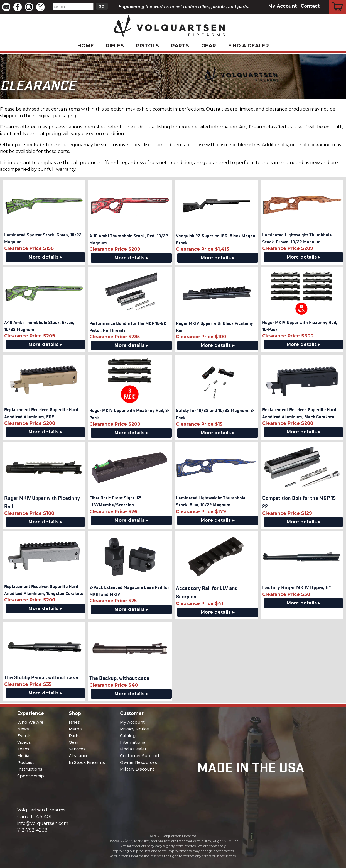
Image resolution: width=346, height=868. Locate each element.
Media (23, 756)
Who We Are (30, 722)
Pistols (148, 46)
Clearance (79, 756)
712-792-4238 (32, 830)
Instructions (30, 769)
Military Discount (137, 769)
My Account (283, 6)
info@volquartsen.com (43, 823)
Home (86, 46)
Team (23, 749)
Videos (24, 742)
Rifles (115, 46)
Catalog (128, 736)
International (133, 742)
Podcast (26, 762)
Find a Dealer (249, 46)
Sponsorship (31, 776)
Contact (310, 6)
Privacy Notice (134, 729)
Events (24, 736)
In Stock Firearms (87, 762)
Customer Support (140, 756)
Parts (180, 46)
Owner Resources (138, 762)
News (23, 729)
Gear (209, 46)
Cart (338, 1)
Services (77, 749)
